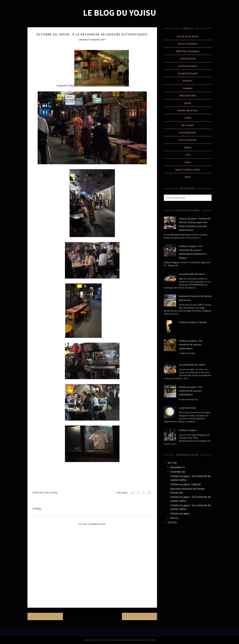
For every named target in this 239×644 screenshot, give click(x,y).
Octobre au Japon (188, 430)
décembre (176, 467)
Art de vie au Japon (188, 36)
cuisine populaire (188, 74)
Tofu (188, 155)
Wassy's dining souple (188, 170)
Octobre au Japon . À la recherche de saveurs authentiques (191, 391)
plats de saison (188, 140)
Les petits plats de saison (192, 274)
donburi (188, 88)
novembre (176, 472)
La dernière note (187, 408)
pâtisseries (188, 125)
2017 (170, 463)
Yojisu (188, 177)
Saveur (188, 148)
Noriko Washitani (188, 111)
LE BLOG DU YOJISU (120, 13)
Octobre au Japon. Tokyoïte (193, 322)
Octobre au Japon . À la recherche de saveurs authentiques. (191, 345)
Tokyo (188, 162)
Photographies (188, 133)
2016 (170, 522)
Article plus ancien (138, 616)
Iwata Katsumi (188, 96)
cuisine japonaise (188, 66)
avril (173, 518)
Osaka (188, 118)
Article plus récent (46, 616)
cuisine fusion (188, 59)
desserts (188, 81)
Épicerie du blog (148, 640)
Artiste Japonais (188, 44)
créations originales (188, 51)
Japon (188, 103)
